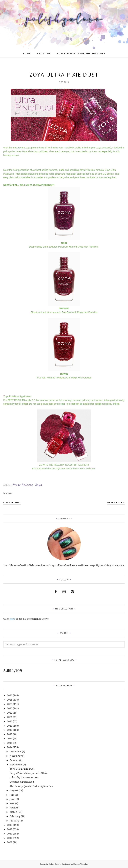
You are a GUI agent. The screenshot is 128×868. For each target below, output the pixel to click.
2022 (10, 713)
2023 (10, 708)
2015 (10, 743)
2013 (10, 825)
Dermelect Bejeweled (22, 782)
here (12, 619)
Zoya (39, 485)
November (16, 756)
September (16, 765)
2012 (10, 829)
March (13, 812)
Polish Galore (55, 864)
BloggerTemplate (81, 864)
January (14, 821)
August (14, 790)
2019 (10, 726)
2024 (10, 704)
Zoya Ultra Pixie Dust (22, 769)
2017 (10, 734)
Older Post (115, 502)
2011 (10, 834)
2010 (10, 838)
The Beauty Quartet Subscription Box (31, 786)
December (15, 751)
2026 (10, 695)
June (12, 799)
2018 (10, 730)
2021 (10, 717)
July (12, 795)
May (12, 803)
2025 (10, 700)
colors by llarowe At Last (24, 777)
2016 (10, 738)
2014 (10, 747)
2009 (10, 842)
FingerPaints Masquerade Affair (28, 773)
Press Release (23, 485)
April (13, 808)
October (14, 760)
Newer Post (13, 502)
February (15, 816)
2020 (10, 721)
